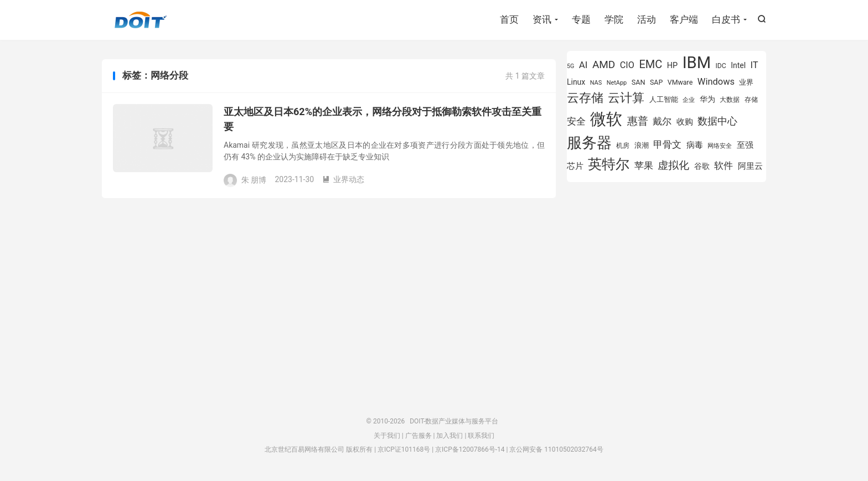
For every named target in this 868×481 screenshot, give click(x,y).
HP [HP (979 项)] (672, 66)
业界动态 (343, 179)
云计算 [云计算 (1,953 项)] (626, 98)
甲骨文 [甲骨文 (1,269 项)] (667, 144)
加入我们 (449, 436)
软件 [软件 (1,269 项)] (724, 165)
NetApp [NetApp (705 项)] (617, 83)
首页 (509, 19)
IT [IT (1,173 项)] (755, 65)
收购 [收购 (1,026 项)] (685, 122)
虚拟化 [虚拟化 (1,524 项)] (673, 165)
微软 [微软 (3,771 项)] (606, 119)
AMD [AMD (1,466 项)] (604, 64)
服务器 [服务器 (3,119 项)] (589, 143)
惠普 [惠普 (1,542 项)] (638, 121)
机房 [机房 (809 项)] (623, 145)
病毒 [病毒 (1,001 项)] (695, 145)
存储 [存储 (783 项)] (751, 100)
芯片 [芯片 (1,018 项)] (575, 166)
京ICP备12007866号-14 (470, 449)
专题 (581, 19)
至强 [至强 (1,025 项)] (745, 145)
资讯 (542, 19)
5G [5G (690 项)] (570, 66)
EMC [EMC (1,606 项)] (650, 64)
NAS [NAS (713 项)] (596, 83)
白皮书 (726, 19)
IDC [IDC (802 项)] (721, 66)
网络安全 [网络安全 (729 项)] (720, 146)
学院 (614, 19)
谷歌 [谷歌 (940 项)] (702, 166)
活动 (647, 19)
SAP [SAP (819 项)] (656, 82)
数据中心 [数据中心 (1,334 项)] (717, 121)
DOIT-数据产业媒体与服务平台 (141, 20)
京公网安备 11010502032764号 (556, 449)
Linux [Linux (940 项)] (576, 82)
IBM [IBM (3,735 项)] (697, 63)
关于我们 (387, 436)
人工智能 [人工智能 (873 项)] (664, 99)
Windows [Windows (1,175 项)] (716, 82)
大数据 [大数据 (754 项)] (730, 100)
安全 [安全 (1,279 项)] (576, 121)
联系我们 (481, 436)
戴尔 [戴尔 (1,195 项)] (662, 121)
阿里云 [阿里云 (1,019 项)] (750, 166)
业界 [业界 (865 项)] (746, 82)
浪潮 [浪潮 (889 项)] (642, 145)
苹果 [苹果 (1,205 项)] (644, 165)
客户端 (684, 19)
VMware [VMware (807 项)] (680, 82)
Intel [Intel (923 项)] (738, 65)
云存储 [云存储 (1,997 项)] (585, 97)
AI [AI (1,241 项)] (583, 65)
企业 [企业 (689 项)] (689, 100)
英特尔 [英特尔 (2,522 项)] (609, 164)
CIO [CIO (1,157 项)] (627, 65)
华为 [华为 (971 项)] (707, 99)
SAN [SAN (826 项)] (639, 82)
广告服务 (418, 436)
